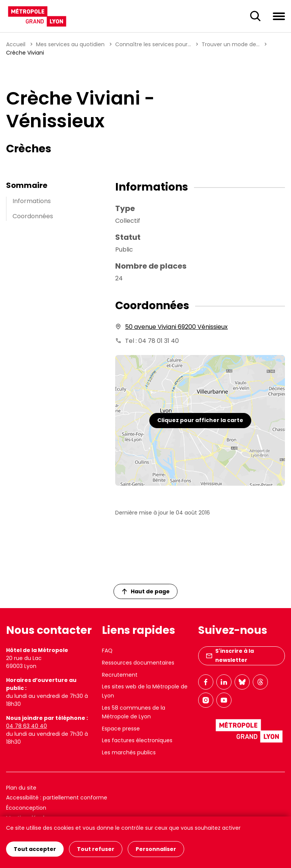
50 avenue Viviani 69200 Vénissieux (176, 327)
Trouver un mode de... (231, 44)
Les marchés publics (129, 752)
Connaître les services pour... (153, 44)
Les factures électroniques (137, 740)
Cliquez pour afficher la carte (200, 420)
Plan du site (21, 788)
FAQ (107, 651)
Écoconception (26, 808)
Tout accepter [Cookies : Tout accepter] (35, 849)
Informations (32, 201)
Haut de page (146, 591)
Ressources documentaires (138, 663)
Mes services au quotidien (70, 44)
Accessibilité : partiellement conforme (57, 798)
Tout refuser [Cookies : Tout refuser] (96, 849)
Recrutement (120, 675)
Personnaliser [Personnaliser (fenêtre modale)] (156, 849)
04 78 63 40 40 (27, 726)
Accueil (16, 44)
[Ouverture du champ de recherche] (255, 16)
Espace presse (121, 729)
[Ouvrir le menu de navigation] (279, 16)
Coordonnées (33, 216)
